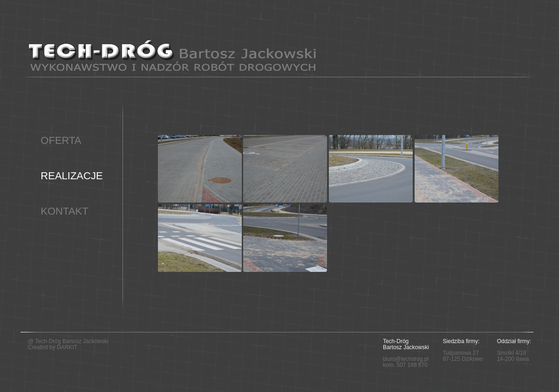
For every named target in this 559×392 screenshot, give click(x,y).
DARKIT (67, 347)
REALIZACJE (72, 176)
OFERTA (61, 140)
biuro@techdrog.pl (406, 359)
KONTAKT (64, 211)
